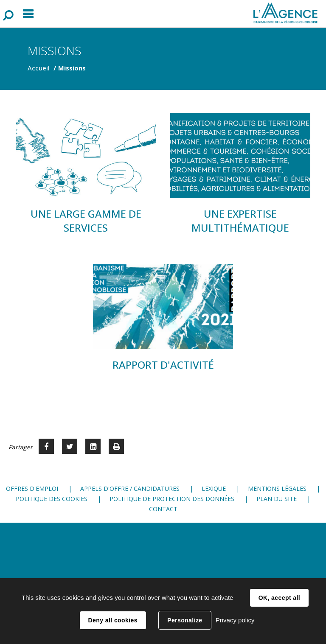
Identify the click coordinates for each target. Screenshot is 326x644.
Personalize (185, 620)
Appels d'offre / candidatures (130, 489)
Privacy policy (235, 620)
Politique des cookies (52, 499)
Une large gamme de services (86, 221)
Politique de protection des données (172, 499)
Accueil (39, 68)
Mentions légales (277, 489)
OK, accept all (279, 598)
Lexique (214, 489)
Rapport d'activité (163, 365)
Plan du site (277, 499)
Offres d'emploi (32, 489)
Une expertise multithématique (240, 221)
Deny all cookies (113, 620)
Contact (163, 509)
